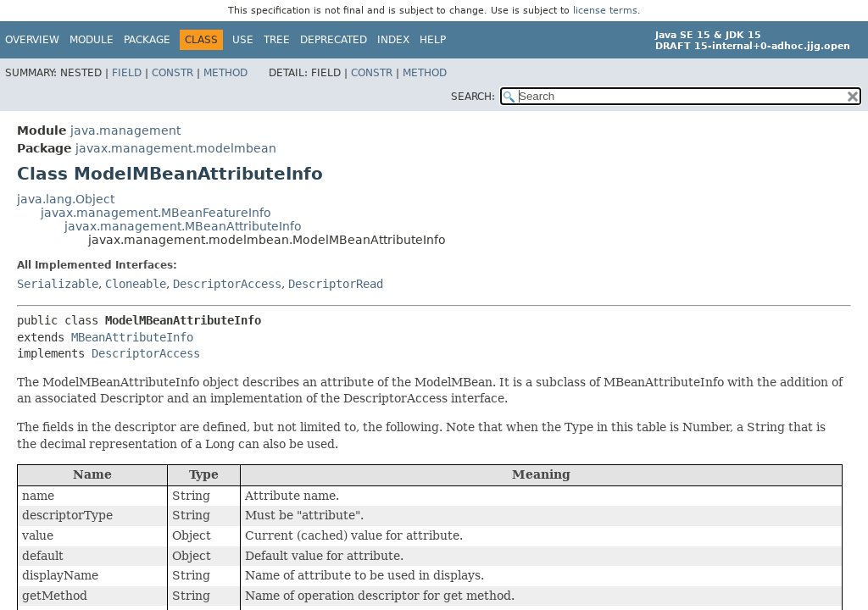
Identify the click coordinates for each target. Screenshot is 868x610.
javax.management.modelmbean (176, 148)
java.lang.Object (66, 199)
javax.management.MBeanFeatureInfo (156, 213)
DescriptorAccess (227, 284)
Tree (277, 40)
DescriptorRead (336, 284)
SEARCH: (473, 97)
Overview (32, 40)
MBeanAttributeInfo (132, 337)
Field (127, 73)
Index (393, 40)
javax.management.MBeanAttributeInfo (183, 226)
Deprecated (334, 40)
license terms (605, 11)
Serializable (58, 284)
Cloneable (136, 284)
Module (92, 40)
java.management (125, 130)
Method (225, 73)
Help (433, 40)
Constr (172, 73)
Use (243, 40)
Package (147, 40)
